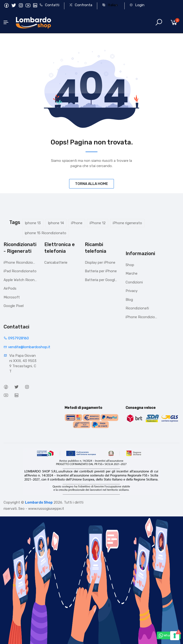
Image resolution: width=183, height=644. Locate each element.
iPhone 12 (98, 223)
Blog (129, 300)
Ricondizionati (137, 308)
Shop (130, 265)
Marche (132, 273)
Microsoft (12, 297)
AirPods (10, 288)
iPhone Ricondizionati (20, 263)
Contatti (49, 5)
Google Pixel (14, 306)
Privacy (132, 291)
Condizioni (134, 282)
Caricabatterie (56, 263)
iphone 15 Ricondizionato (46, 233)
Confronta (81, 5)
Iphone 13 (33, 223)
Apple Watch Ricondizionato (20, 280)
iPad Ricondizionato (20, 271)
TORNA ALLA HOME (91, 184)
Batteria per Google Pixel (102, 280)
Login (137, 5)
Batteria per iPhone (101, 271)
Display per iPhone (100, 263)
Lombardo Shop (39, 502)
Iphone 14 (56, 223)
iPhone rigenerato (127, 223)
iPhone (77, 223)
